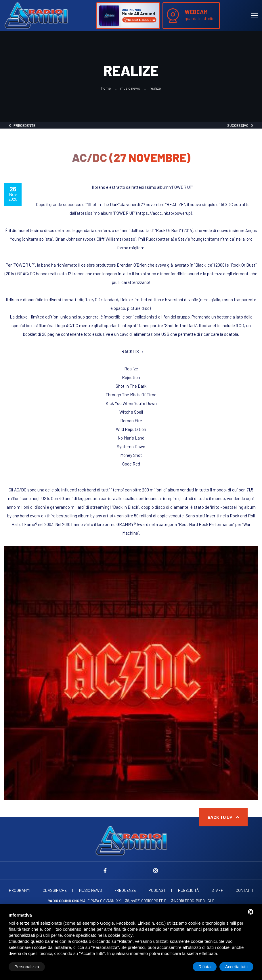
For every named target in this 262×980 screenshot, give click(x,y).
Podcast (157, 890)
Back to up (223, 817)
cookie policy (120, 935)
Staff (217, 890)
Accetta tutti (236, 967)
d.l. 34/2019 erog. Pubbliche (189, 901)
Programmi (20, 890)
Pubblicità (189, 890)
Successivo (240, 125)
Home (106, 88)
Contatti (244, 890)
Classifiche (55, 890)
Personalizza (27, 967)
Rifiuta (205, 967)
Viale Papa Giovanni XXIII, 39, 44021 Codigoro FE (105, 901)
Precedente (22, 125)
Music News (130, 88)
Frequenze (125, 890)
